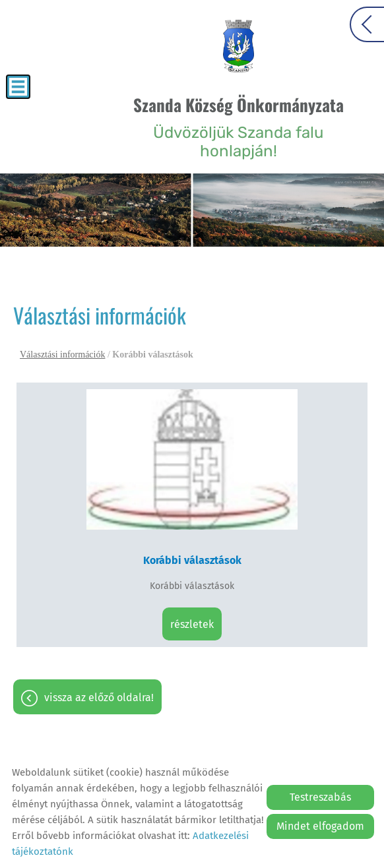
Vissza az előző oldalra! (99, 697)
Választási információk (62, 355)
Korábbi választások (192, 560)
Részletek (192, 624)
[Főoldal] (239, 46)
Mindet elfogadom (320, 826)
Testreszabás (320, 797)
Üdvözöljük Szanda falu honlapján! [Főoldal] (239, 126)
